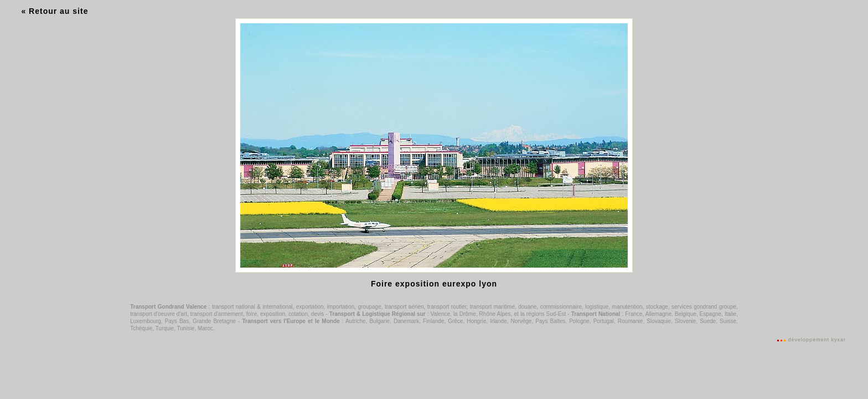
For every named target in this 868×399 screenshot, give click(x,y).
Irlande (498, 321)
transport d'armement (217, 314)
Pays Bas (177, 321)
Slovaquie (659, 321)
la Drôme (465, 314)
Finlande (433, 321)
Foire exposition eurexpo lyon (434, 284)
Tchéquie (141, 328)
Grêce (455, 321)
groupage (369, 307)
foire (252, 314)
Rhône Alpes (495, 314)
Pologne (579, 321)
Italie (730, 314)
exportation (310, 307)
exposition (273, 314)
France (634, 314)
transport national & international (252, 307)
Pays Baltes (550, 321)
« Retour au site (55, 11)
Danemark (406, 321)
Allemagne (658, 314)
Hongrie (476, 321)
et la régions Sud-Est (540, 314)
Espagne (711, 314)
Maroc (205, 328)
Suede (708, 321)
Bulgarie (379, 321)
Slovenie (685, 321)
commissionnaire (561, 307)
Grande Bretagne (214, 321)
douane (527, 307)
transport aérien (404, 307)
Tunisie (186, 328)
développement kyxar (817, 340)
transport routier (447, 307)
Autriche (356, 321)
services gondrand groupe (704, 307)
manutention (627, 307)
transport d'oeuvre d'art (159, 314)
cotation (298, 314)
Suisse (728, 321)
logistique (597, 307)
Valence (440, 314)
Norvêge (521, 321)
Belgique (686, 314)
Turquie (165, 328)
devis (317, 314)
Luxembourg (146, 321)
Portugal (604, 321)
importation (341, 307)
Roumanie (631, 321)
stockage (657, 307)
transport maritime (492, 307)
